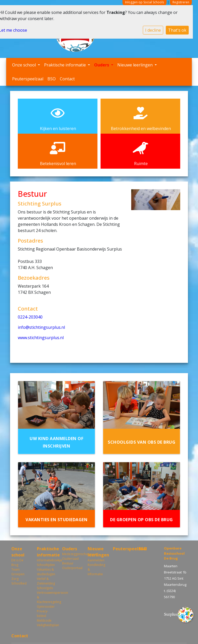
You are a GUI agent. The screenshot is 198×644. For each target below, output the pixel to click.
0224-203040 (30, 317)
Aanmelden (96, 560)
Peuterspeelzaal (28, 79)
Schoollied (19, 583)
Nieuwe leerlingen (135, 65)
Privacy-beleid (43, 613)
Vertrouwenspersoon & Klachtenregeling (46, 597)
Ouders (102, 65)
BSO (52, 79)
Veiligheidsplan (46, 625)
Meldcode (44, 620)
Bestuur (68, 563)
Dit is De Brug (17, 563)
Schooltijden (46, 565)
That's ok (177, 30)
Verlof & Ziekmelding (46, 581)
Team (15, 569)
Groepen (18, 574)
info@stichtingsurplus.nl (41, 327)
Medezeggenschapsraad (71, 554)
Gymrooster (46, 607)
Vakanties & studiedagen (46, 572)
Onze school (24, 65)
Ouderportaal (71, 568)
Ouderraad (70, 559)
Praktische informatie (65, 65)
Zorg (15, 579)
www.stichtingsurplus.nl (41, 338)
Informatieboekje (46, 560)
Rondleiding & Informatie (96, 569)
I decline (153, 30)
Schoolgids (45, 588)
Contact (67, 79)
